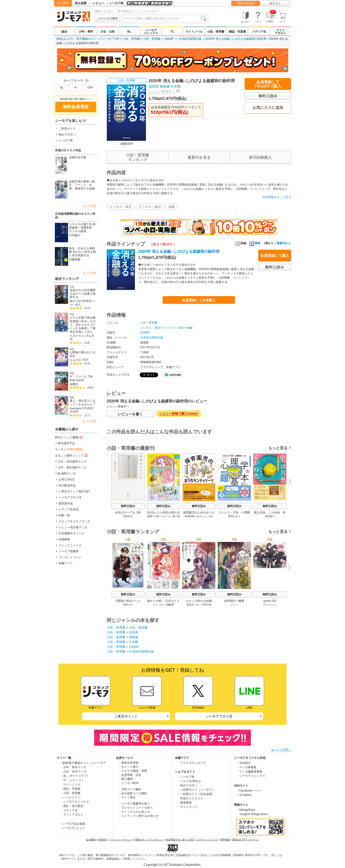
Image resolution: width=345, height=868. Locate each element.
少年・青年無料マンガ (72, 468)
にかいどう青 (168, 516)
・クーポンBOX (129, 783)
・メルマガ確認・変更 (133, 771)
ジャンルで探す (108, 18)
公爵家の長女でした (128, 601)
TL (173, 32)
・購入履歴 (126, 779)
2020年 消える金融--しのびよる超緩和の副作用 (236, 39)
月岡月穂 (206, 605)
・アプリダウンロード (192, 763)
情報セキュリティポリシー (149, 840)
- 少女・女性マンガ (74, 772)
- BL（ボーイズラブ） (76, 776)
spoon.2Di (270, 601)
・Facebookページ (249, 791)
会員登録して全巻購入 (199, 300)
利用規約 (102, 840)
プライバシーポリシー (121, 840)
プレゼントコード (70, 557)
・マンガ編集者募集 (249, 772)
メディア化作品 (69, 509)
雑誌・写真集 (237, 32)
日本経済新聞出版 (190, 39)
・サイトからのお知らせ (134, 812)
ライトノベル (194, 32)
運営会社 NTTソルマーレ (246, 840)
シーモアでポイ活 (70, 497)
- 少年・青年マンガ (74, 767)
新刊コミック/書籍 (69, 437)
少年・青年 (86, 32)
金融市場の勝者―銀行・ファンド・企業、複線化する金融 (82, 185)
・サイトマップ (187, 807)
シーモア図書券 (69, 551)
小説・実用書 (216, 32)
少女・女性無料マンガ (72, 462)
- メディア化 (70, 810)
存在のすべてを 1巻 (128, 513)
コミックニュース (70, 545)
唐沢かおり (234, 516)
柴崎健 (165, 86)
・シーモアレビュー (72, 828)
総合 (64, 32)
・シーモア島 (186, 777)
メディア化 (259, 32)
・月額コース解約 (130, 789)
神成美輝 (190, 516)
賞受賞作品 (66, 503)
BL (129, 32)
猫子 (73, 301)
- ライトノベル (71, 784)
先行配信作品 (67, 485)
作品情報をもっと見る (277, 197)
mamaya (75, 408)
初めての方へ (67, 135)
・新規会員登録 (128, 763)
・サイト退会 (127, 797)
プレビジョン (270, 605)
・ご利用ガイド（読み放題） (196, 794)
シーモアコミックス (151, 32)
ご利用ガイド (67, 129)
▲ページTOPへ (281, 750)
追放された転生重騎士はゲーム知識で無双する (83, 294)
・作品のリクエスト (190, 798)
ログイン (275, 3)
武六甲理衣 (84, 301)
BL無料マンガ (67, 473)
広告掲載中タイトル (71, 533)
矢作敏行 (75, 235)
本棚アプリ (66, 563)
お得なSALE (66, 479)
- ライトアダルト (72, 815)
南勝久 (74, 384)
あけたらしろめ (205, 516)
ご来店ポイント (126, 716)
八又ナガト (77, 336)
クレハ (234, 605)
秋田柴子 (270, 516)
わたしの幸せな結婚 (199, 601)
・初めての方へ (187, 785)
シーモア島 (116, 3)
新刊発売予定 (66, 443)
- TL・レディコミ (73, 780)
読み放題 (81, 3)
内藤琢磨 (75, 259)
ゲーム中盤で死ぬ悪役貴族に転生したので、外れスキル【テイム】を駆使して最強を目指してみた (83, 325)
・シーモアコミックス (251, 776)
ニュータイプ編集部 (163, 605)
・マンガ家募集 (247, 767)
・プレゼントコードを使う (136, 808)
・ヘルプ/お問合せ (189, 781)
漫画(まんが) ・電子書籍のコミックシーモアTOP (88, 39)
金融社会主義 (78, 157)
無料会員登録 (246, 3)
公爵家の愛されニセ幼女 (83, 354)
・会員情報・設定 (130, 775)
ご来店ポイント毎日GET (74, 491)
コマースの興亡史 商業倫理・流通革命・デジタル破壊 (82, 228)
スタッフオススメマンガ (74, 521)
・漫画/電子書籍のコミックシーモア (83, 763)
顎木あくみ (193, 605)
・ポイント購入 (128, 767)
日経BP (169, 39)
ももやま (75, 360)
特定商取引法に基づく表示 (180, 840)
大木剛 (176, 86)
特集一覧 (64, 515)
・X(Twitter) (244, 795)
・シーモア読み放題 (72, 824)
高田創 (154, 86)
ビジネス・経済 (121, 207)
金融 (171, 207)
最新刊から (284, 243)
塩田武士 (128, 516)
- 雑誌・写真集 (71, 789)
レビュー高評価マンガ (73, 527)
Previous (110, 482)
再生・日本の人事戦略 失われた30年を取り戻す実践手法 (83, 252)
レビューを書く (130, 414)
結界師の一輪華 (234, 601)
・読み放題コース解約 (133, 793)
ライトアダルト (281, 32)
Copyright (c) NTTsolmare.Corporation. (172, 865)
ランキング (69, 449)
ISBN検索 (225, 840)
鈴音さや (128, 605)
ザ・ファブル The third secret (81, 378)
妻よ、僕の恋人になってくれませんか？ (83, 403)
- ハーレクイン (71, 797)
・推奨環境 (184, 803)
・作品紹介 (244, 763)
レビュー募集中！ (162, 91)
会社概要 (91, 840)
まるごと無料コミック (72, 455)
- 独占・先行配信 (72, 806)
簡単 (255, 243)
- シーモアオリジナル (75, 802)
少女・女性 (108, 32)
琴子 (86, 360)
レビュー (98, 3)
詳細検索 (64, 539)
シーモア (63, 3)
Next (288, 482)
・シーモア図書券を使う (134, 804)
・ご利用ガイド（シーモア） (196, 790)
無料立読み (128, 506)
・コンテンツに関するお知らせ (138, 816)
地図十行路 (153, 516)
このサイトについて (207, 840)
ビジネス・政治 (150, 207)
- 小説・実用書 (71, 793)
